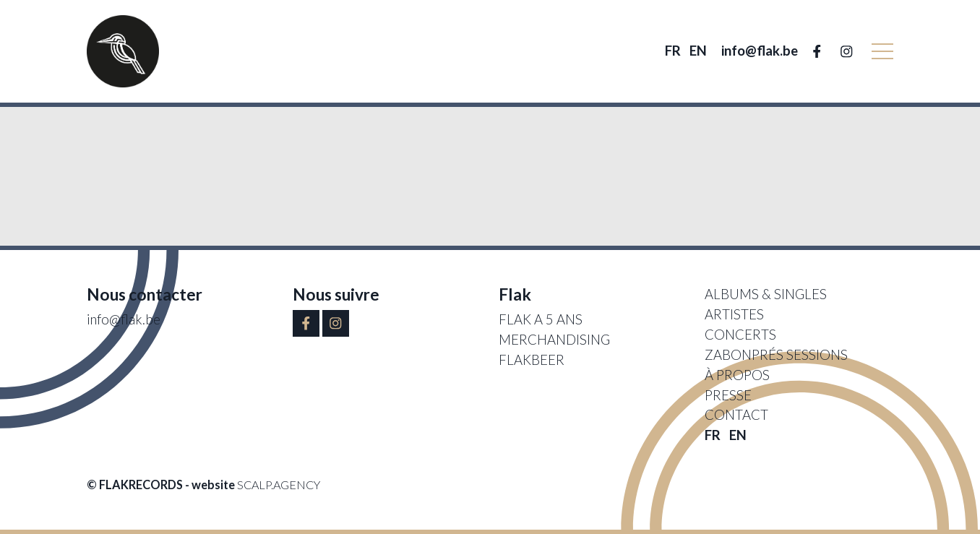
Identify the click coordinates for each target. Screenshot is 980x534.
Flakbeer (532, 360)
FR (673, 51)
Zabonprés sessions (776, 355)
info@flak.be (760, 51)
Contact (736, 415)
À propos (737, 375)
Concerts (740, 335)
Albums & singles (766, 294)
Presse (728, 395)
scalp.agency (279, 485)
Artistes (734, 314)
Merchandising (554, 340)
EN (698, 51)
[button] (882, 51)
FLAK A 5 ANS (541, 319)
